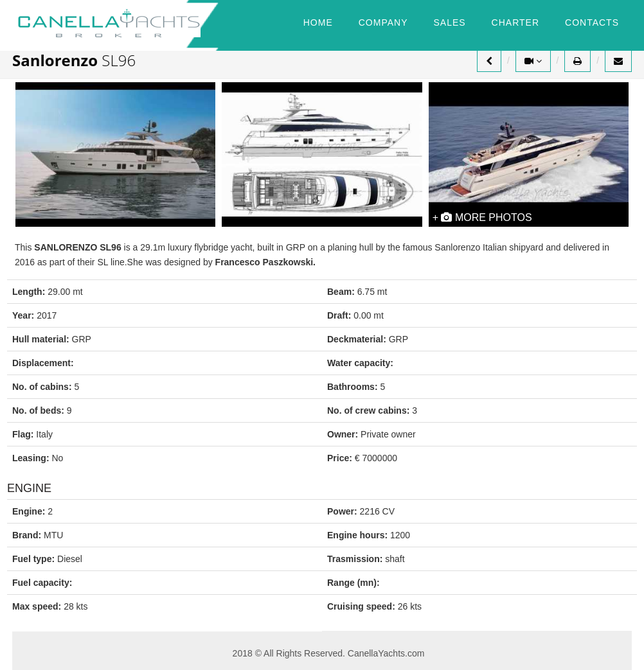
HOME (318, 22)
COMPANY (383, 22)
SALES (449, 22)
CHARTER (515, 22)
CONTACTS (592, 22)
